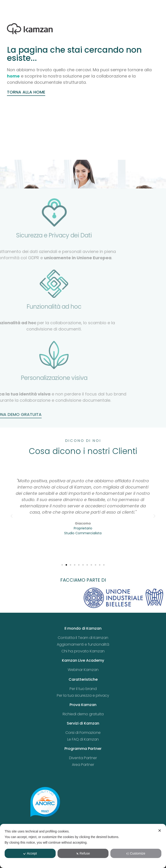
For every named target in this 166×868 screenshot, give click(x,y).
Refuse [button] (83, 853)
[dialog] (83, 846)
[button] (12, 516)
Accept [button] (30, 853)
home (13, 76)
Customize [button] (136, 853)
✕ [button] (160, 831)
